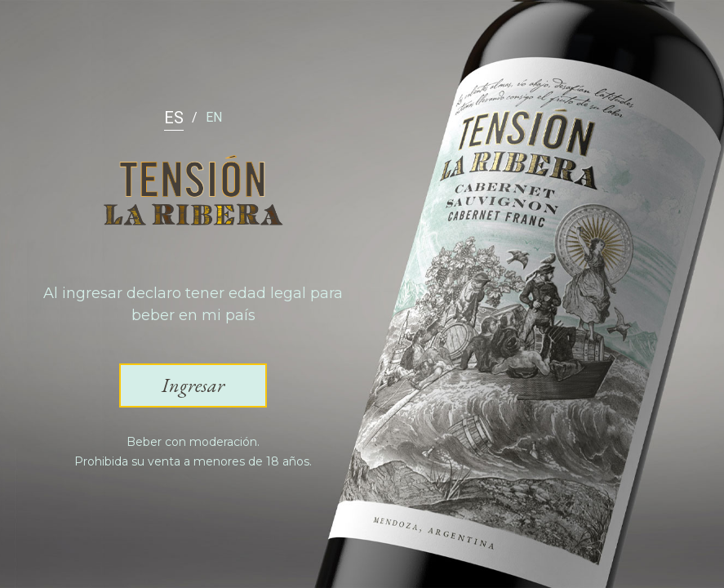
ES (174, 118)
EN (214, 117)
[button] (193, 385)
